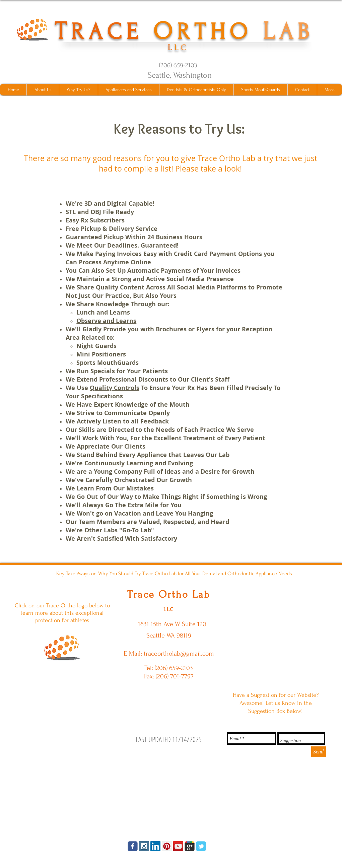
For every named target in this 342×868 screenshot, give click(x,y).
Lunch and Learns (103, 312)
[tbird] (201, 846)
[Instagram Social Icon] (144, 846)
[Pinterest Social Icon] (167, 846)
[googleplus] (190, 846)
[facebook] (133, 846)
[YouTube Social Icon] (178, 846)
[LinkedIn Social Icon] (155, 846)
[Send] (319, 752)
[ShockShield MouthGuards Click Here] (62, 647)
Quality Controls (115, 388)
